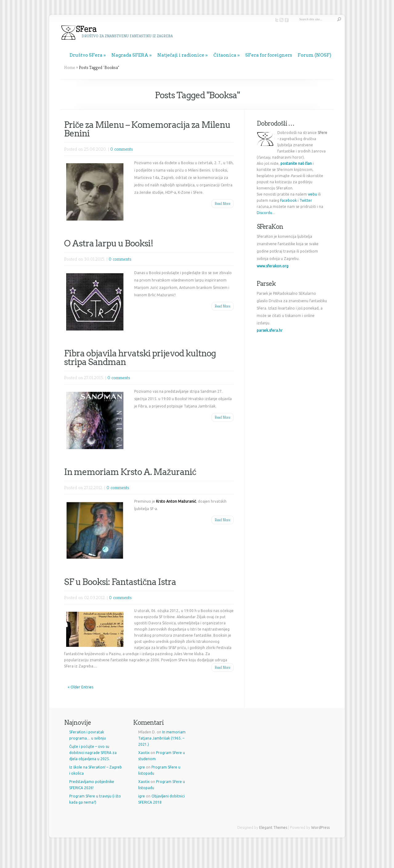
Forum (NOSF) (314, 55)
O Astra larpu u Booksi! (109, 243)
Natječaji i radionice (181, 55)
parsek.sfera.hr (270, 330)
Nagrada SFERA (130, 55)
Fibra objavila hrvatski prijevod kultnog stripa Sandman (140, 358)
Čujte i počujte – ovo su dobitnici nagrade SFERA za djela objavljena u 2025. (93, 753)
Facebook (288, 200)
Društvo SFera (86, 55)
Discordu (264, 213)
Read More (223, 203)
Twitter (306, 200)
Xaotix (144, 753)
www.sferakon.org (273, 266)
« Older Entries (80, 687)
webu (312, 194)
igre (142, 767)
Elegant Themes (273, 827)
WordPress (320, 827)
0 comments (122, 149)
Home (70, 67)
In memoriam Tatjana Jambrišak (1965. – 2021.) (162, 738)
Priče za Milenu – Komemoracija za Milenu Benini (147, 129)
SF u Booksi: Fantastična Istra (120, 582)
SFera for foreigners (269, 55)
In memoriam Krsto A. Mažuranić (130, 472)
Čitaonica (225, 55)
